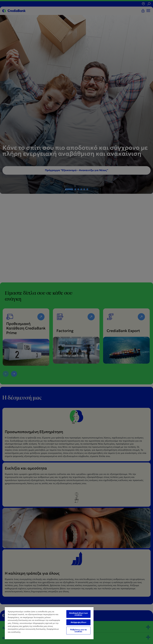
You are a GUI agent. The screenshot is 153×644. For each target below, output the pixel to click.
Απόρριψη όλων (78, 622)
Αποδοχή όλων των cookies (78, 614)
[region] (49, 623)
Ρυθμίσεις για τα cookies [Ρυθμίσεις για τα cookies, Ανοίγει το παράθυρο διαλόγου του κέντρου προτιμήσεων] (78, 631)
